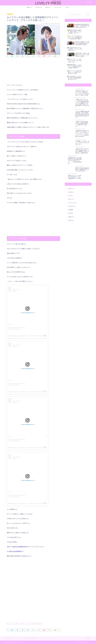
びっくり (72, 199)
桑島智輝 (40, 624)
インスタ (18, 624)
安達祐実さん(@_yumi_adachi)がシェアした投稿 (21, 336)
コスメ (67, 7)
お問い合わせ (8, 642)
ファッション (58, 7)
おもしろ (72, 188)
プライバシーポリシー (18, 642)
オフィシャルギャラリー (20, 547)
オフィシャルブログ (15, 551)
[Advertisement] (34, 71)
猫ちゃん (29, 7)
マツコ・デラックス (26, 624)
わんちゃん (39, 7)
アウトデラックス (11, 624)
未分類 (71, 210)
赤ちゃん (48, 7)
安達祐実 (34, 624)
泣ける (71, 213)
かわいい (72, 192)
